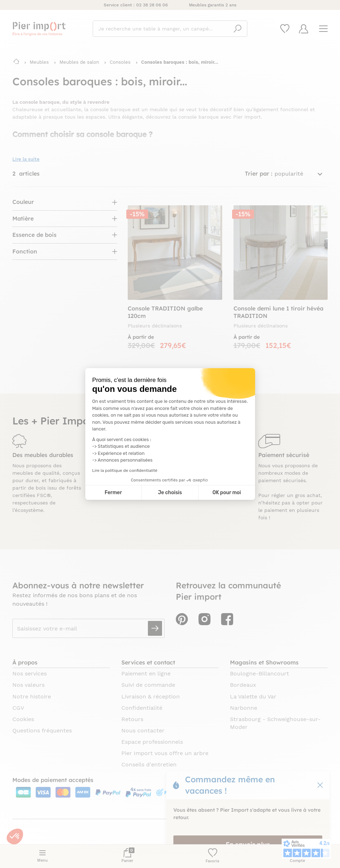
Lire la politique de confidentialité (125, 470)
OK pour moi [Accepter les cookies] (227, 493)
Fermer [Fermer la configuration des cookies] (113, 493)
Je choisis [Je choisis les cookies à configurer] (170, 493)
